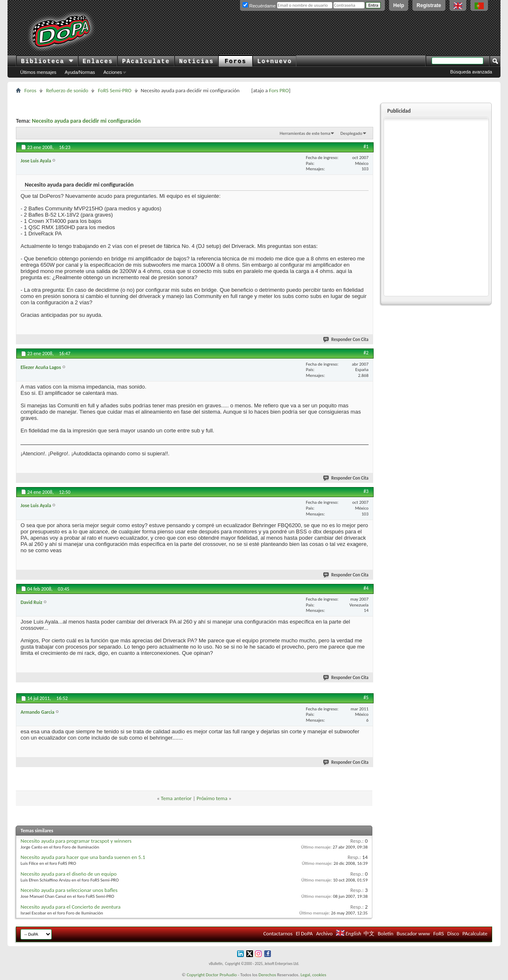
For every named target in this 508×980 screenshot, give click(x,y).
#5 (366, 697)
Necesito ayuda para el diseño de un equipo (68, 874)
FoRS (439, 933)
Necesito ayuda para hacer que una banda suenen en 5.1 (83, 857)
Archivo (324, 933)
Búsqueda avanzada (471, 72)
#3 (366, 491)
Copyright (196, 975)
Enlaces (98, 61)
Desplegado (351, 133)
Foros (235, 61)
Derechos (267, 975)
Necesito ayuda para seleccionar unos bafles (69, 890)
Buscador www (413, 933)
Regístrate (429, 5)
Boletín (385, 933)
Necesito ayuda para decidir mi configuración (86, 121)
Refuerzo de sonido (67, 90)
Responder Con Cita (346, 340)
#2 (366, 353)
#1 (366, 146)
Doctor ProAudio (221, 975)
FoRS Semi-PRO (115, 90)
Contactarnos (278, 933)
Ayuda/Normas (80, 72)
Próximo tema (212, 798)
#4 (366, 588)
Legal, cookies (313, 975)
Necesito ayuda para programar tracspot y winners (76, 841)
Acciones (113, 72)
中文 (369, 933)
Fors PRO (279, 90)
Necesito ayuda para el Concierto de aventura (70, 907)
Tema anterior (176, 798)
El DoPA (304, 933)
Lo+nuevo (274, 61)
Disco (453, 933)
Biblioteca (47, 61)
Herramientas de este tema (305, 133)
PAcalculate (146, 61)
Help (399, 5)
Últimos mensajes (38, 72)
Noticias (196, 61)
